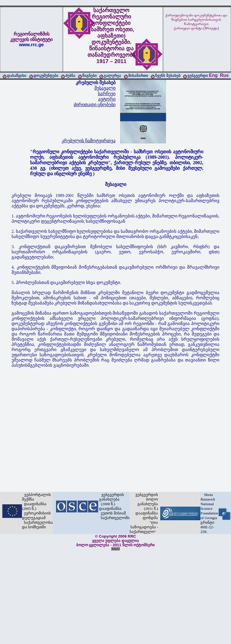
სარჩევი (107, 94)
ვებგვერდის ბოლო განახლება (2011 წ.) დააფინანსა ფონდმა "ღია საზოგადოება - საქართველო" (144, 513)
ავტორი (107, 99)
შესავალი (105, 88)
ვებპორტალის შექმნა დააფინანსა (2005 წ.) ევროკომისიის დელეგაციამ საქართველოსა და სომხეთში (37, 511)
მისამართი (138, 76)
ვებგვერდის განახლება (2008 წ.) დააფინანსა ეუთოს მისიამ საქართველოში (114, 506)
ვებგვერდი (198, 76)
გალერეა (112, 76)
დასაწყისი (17, 76)
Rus (224, 75)
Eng (213, 75)
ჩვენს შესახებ (168, 76)
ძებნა (70, 76)
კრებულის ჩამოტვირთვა (89, 141)
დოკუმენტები (46, 76)
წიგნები (90, 76)
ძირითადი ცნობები (95, 105)
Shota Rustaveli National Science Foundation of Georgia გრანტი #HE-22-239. (209, 513)
